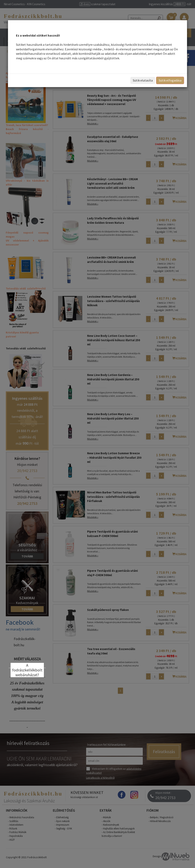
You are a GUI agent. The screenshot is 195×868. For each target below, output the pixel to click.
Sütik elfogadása (170, 80)
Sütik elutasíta (143, 80)
